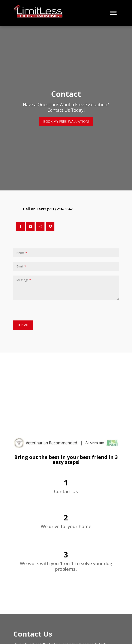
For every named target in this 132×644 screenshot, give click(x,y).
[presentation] (45, 309)
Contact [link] (66, 94)
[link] (39, 17)
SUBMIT (23, 325)
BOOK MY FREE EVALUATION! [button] (66, 122)
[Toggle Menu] (113, 13)
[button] (20, 226)
